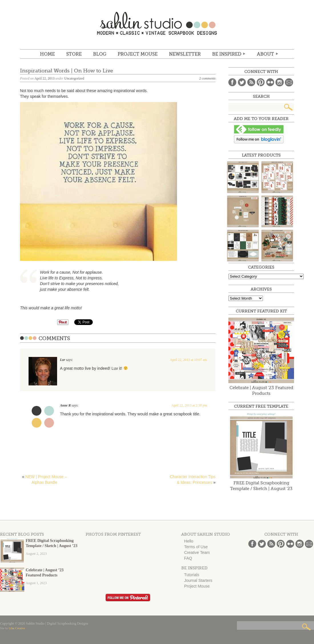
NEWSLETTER (185, 54)
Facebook (233, 82)
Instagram (280, 82)
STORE (74, 54)
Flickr (270, 82)
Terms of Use (196, 547)
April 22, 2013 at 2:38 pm (189, 405)
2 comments (207, 78)
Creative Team (197, 552)
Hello (189, 541)
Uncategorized (74, 78)
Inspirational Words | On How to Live (67, 71)
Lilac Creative (17, 628)
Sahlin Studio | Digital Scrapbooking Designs (157, 23)
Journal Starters (198, 580)
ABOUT (265, 54)
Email (289, 82)
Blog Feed (251, 82)
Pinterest (261, 82)
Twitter (242, 82)
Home (47, 54)
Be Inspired (227, 54)
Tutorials (192, 575)
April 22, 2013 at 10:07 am (188, 360)
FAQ (188, 558)
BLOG (100, 54)
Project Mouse (138, 54)
